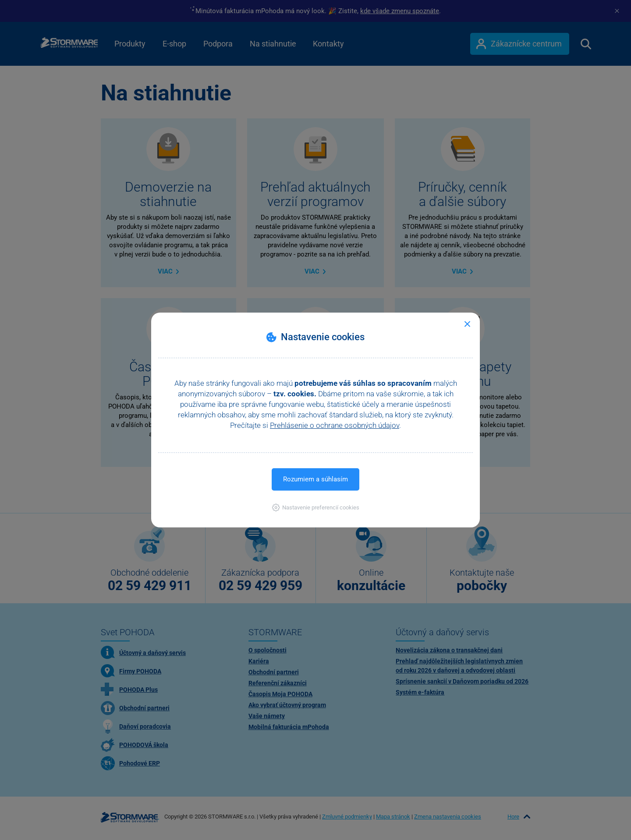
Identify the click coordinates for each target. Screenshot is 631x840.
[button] (316, 507)
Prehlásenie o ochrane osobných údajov (335, 425)
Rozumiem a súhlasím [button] (315, 479)
